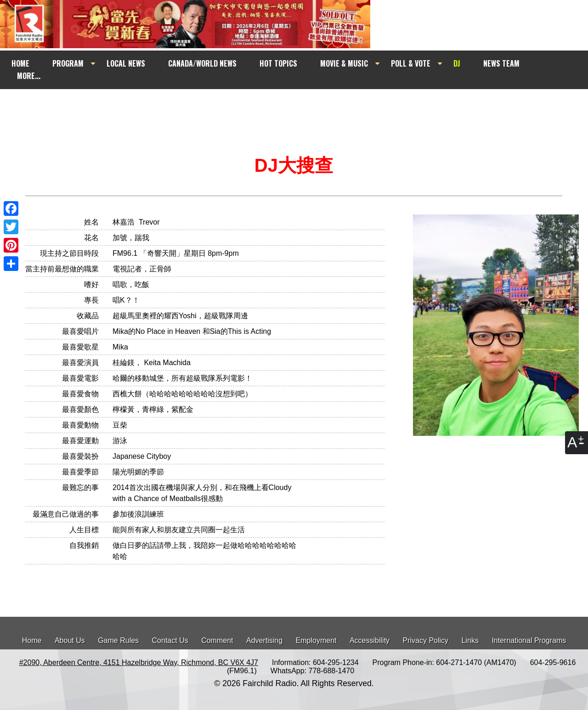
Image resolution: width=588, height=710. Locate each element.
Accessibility (370, 640)
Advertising (264, 640)
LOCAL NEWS (126, 63)
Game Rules (118, 640)
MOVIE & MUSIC (344, 63)
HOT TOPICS (278, 63)
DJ (457, 63)
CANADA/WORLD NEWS (202, 63)
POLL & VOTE (411, 63)
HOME (20, 63)
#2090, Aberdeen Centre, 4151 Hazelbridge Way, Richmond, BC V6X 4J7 (139, 662)
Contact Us (170, 640)
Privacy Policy (426, 640)
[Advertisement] (302, 107)
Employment (316, 640)
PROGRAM (68, 63)
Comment (217, 640)
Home (32, 640)
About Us (70, 640)
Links (470, 640)
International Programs (529, 640)
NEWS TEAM (501, 63)
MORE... (29, 76)
